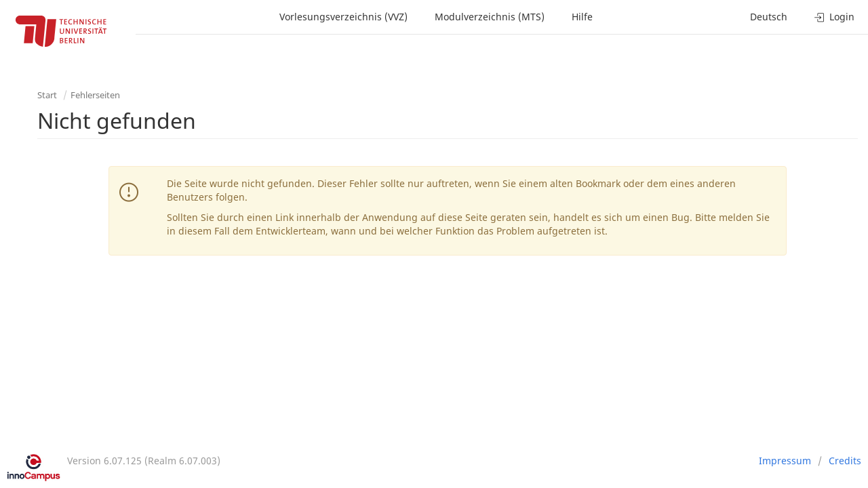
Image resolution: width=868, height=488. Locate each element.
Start (47, 95)
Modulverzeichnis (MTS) (490, 17)
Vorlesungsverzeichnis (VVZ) (343, 17)
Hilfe (582, 17)
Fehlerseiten (95, 95)
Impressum (785, 461)
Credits (845, 461)
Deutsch (769, 17)
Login (834, 17)
